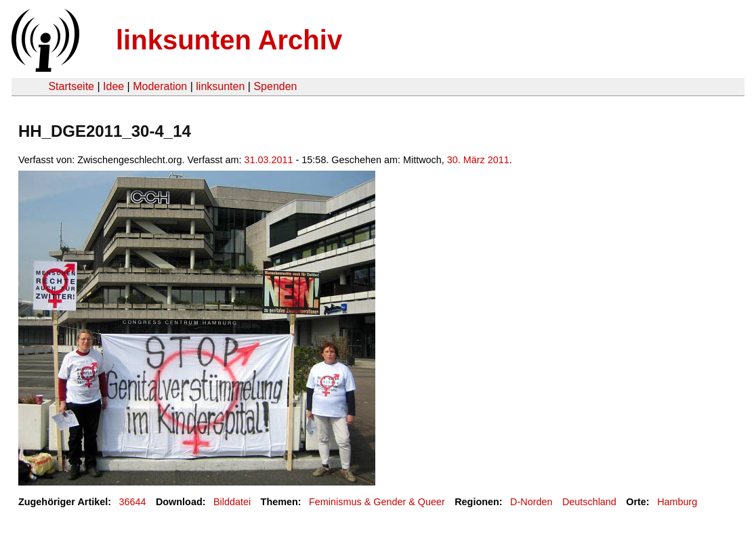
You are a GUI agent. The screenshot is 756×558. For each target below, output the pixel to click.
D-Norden (531, 502)
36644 (133, 502)
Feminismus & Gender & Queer (377, 502)
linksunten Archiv (229, 40)
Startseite (71, 86)
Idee (113, 86)
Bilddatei (232, 502)
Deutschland (589, 502)
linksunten (220, 86)
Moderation (160, 86)
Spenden (275, 86)
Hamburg (677, 502)
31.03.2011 (269, 160)
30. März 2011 (478, 160)
